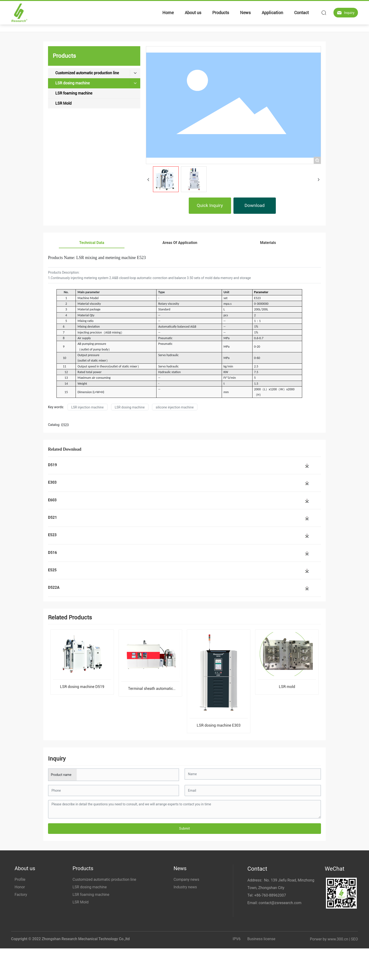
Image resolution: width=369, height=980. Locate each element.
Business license (261, 939)
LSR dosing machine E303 (219, 725)
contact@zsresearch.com (280, 903)
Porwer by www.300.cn (329, 939)
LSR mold (287, 687)
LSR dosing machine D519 (82, 687)
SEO (354, 939)
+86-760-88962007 (270, 895)
